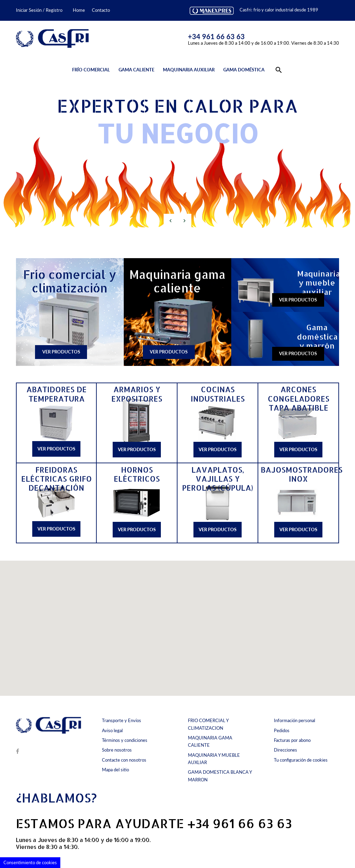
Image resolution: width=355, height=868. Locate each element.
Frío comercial (91, 70)
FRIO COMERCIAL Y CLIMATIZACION (208, 724)
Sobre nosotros (117, 750)
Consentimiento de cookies (30, 862)
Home (79, 10)
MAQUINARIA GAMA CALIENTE (210, 741)
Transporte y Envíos (122, 720)
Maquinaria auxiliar (189, 70)
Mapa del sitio (115, 770)
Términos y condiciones (125, 740)
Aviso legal (112, 730)
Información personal (295, 720)
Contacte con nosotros (124, 760)
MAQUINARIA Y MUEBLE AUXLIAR (214, 759)
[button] (165, 617)
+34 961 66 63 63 (216, 36)
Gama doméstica (244, 70)
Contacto (101, 10)
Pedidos (282, 730)
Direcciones (285, 750)
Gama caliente (136, 70)
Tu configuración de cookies (301, 760)
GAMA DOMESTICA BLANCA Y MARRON (220, 776)
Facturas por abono (292, 740)
